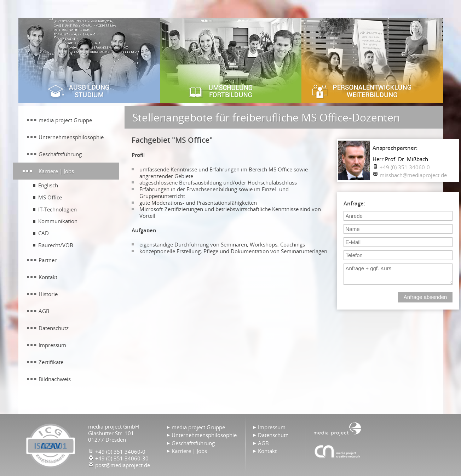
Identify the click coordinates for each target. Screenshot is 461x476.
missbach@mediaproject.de (413, 175)
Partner (48, 260)
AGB (44, 311)
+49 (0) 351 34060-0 (405, 167)
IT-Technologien (57, 209)
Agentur (338, 451)
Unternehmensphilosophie (71, 137)
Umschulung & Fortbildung (231, 60)
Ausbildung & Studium (89, 60)
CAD (44, 233)
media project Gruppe (65, 120)
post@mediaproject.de (123, 465)
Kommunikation (58, 221)
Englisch (48, 185)
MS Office (50, 197)
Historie (48, 294)
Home (338, 428)
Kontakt (48, 277)
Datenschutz (54, 328)
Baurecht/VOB (56, 245)
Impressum (52, 345)
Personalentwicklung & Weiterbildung (372, 60)
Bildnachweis (55, 379)
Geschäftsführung (60, 154)
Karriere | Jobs (56, 171)
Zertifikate (51, 362)
